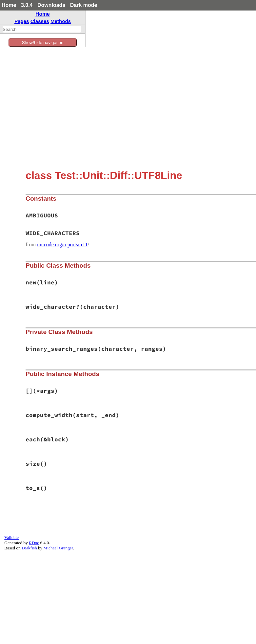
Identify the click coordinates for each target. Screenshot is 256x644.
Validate (11, 537)
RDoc (34, 543)
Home (9, 5)
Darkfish (29, 548)
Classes (40, 21)
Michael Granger (58, 548)
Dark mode (84, 5)
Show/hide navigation (43, 43)
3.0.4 (27, 5)
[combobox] (42, 29)
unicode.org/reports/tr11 (62, 244)
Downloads (51, 5)
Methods (61, 21)
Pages (22, 21)
